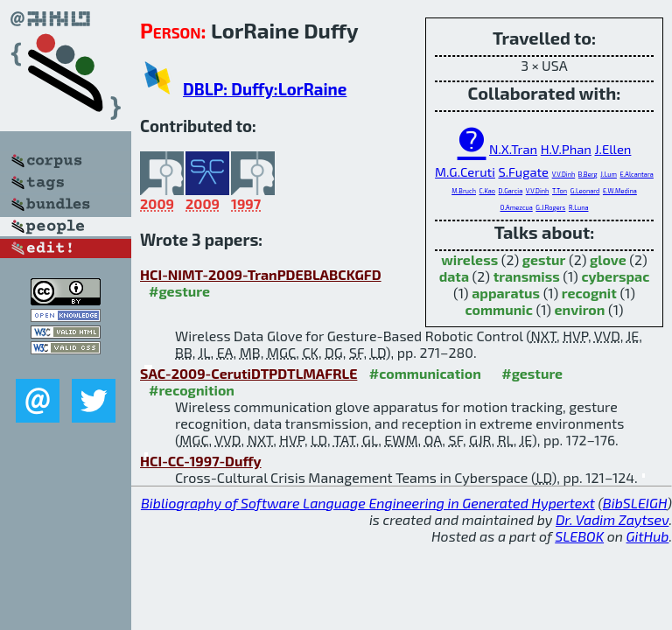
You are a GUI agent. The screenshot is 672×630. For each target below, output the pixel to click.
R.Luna (579, 207)
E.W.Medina (620, 191)
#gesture (179, 291)
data (454, 276)
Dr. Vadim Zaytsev (612, 519)
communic (499, 309)
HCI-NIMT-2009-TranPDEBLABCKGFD (261, 274)
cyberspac (615, 276)
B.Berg (588, 174)
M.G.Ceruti (465, 171)
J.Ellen (613, 149)
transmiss (527, 276)
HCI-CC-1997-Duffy (201, 461)
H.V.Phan (566, 149)
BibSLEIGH (635, 503)
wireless (469, 259)
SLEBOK (579, 536)
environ (580, 309)
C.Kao (488, 191)
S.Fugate (523, 171)
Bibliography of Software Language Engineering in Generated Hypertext (368, 503)
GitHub (648, 536)
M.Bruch (464, 191)
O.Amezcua (517, 207)
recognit (589, 293)
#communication (425, 373)
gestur (544, 259)
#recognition (192, 390)
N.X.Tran (513, 149)
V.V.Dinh (564, 174)
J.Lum (609, 174)
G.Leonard (585, 191)
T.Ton (560, 191)
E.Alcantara (637, 174)
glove (608, 259)
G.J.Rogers (550, 207)
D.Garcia (511, 191)
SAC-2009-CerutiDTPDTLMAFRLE (248, 373)
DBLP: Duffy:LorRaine (265, 89)
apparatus (506, 293)
